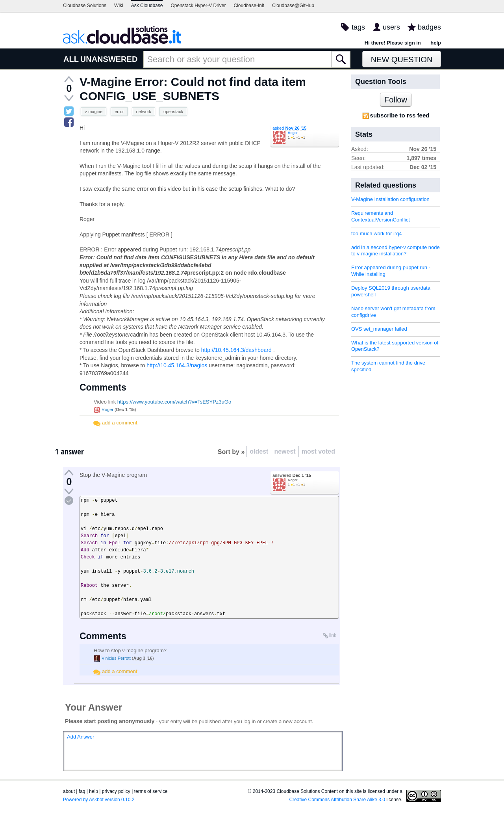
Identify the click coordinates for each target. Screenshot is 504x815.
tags (358, 27)
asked (289, 128)
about (69, 791)
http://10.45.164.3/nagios (177, 365)
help (436, 43)
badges (429, 27)
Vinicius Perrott (116, 658)
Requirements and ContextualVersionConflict (381, 216)
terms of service (151, 791)
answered (292, 475)
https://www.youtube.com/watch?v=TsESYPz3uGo (174, 402)
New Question (402, 60)
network (144, 112)
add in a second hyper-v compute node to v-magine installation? (396, 251)
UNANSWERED (109, 59)
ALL (71, 59)
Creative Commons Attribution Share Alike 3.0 (337, 800)
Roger (293, 133)
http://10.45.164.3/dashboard (236, 350)
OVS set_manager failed (379, 329)
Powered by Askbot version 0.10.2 (99, 800)
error (119, 112)
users (391, 27)
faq (82, 791)
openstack (173, 112)
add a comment (120, 423)
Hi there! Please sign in (393, 43)
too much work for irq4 (377, 234)
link (333, 635)
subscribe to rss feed (400, 115)
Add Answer (81, 737)
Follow (396, 100)
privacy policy (116, 791)
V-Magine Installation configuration (390, 199)
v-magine (94, 112)
